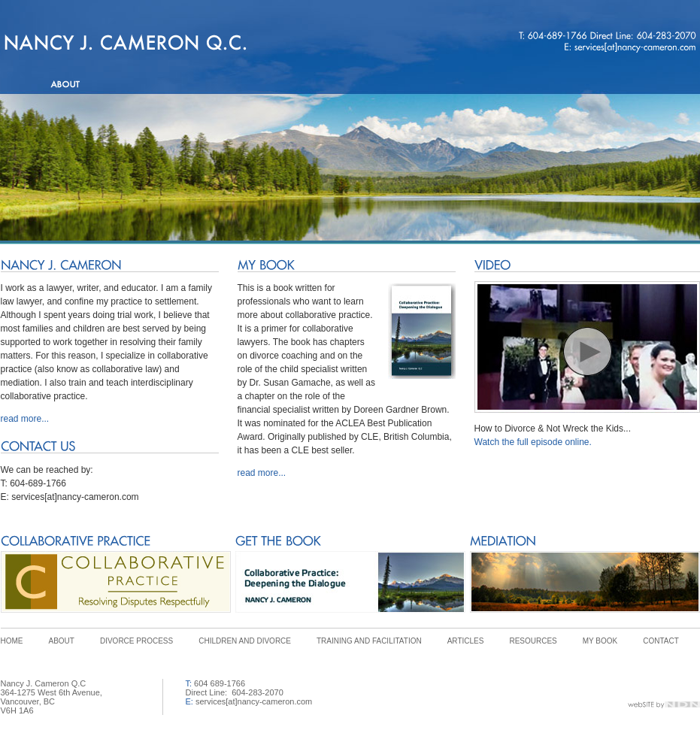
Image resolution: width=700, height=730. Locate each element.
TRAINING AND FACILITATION (369, 641)
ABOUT (62, 641)
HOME (12, 641)
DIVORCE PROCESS (136, 641)
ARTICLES (466, 641)
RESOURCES (533, 641)
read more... (25, 419)
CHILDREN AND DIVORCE (245, 641)
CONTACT (661, 641)
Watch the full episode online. (533, 442)
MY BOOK (600, 641)
